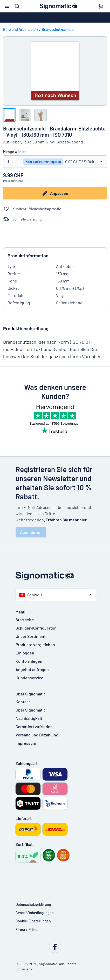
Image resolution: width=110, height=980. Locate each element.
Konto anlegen (29, 661)
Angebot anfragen (32, 669)
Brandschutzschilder (58, 29)
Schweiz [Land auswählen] (31, 595)
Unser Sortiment (31, 636)
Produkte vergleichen (35, 644)
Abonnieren (31, 532)
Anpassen (55, 193)
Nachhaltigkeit (29, 718)
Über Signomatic (31, 710)
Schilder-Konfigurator (36, 628)
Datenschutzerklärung (33, 904)
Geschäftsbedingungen (35, 913)
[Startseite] (55, 576)
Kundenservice (29, 678)
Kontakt (23, 702)
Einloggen (25, 653)
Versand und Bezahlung (37, 735)
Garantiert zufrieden (34, 726)
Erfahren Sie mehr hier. (67, 520)
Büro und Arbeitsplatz (21, 29)
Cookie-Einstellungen (33, 921)
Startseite (25, 620)
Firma (20, 930)
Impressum (26, 743)
